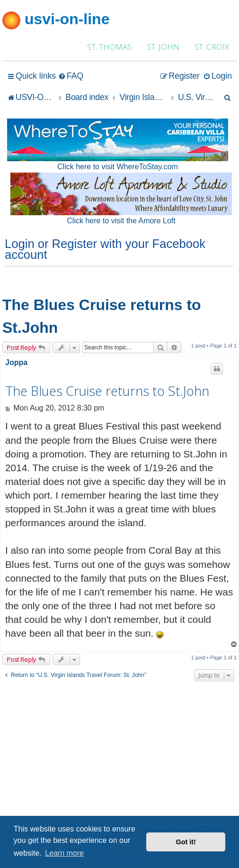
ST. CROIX (212, 47)
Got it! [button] (186, 842)
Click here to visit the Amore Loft (121, 221)
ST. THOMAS (109, 47)
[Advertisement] (119, 752)
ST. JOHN (163, 47)
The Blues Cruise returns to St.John (102, 316)
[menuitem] (71, 76)
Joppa (16, 362)
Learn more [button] (64, 853)
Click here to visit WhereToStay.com (118, 167)
